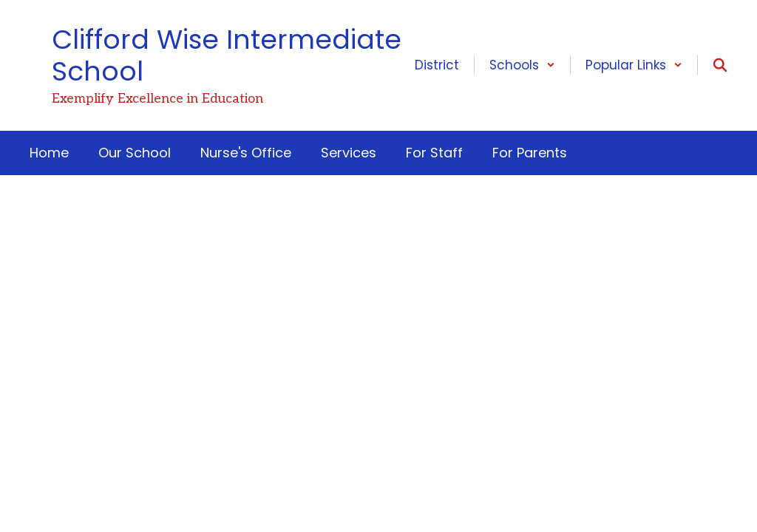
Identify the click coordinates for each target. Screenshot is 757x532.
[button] (522, 65)
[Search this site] (720, 65)
